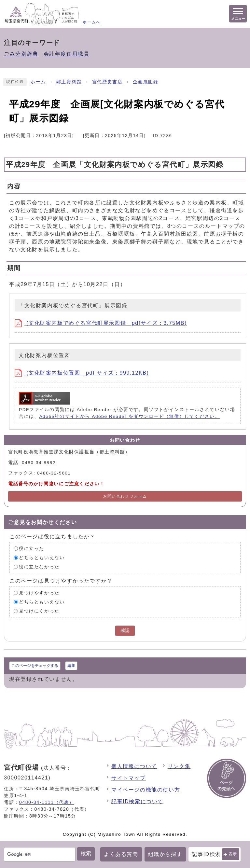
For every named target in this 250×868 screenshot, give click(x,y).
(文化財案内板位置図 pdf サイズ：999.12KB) (82, 373)
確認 (125, 631)
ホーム (38, 82)
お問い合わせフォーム (125, 496)
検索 (86, 854)
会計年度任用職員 (67, 54)
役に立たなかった (39, 567)
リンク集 (179, 766)
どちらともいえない (42, 558)
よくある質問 (121, 854)
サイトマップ (129, 778)
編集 (71, 666)
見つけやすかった (39, 593)
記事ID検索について (137, 801)
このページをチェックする (35, 666)
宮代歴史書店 (107, 82)
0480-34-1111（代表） (47, 802)
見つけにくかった (39, 611)
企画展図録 (146, 82)
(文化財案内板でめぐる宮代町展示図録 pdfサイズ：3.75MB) (101, 323)
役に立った (32, 549)
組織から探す (165, 854)
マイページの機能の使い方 (146, 790)
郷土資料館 (69, 82)
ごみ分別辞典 (21, 54)
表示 (233, 854)
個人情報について (134, 766)
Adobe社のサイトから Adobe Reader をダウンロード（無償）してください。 (129, 416)
